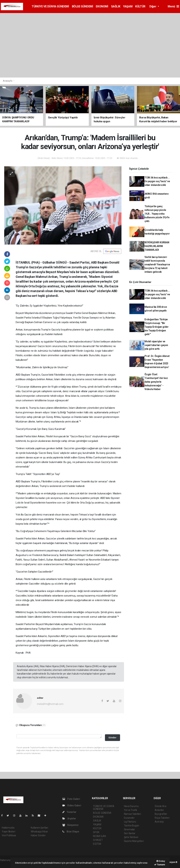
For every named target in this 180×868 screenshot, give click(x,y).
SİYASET (98, 840)
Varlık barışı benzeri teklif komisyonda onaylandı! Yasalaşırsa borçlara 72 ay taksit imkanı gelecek (157, 264)
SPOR (96, 832)
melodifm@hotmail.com (50, 704)
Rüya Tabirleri (162, 818)
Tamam (160, 865)
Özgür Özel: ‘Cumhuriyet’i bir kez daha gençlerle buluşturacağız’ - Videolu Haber (156, 382)
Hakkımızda (8, 828)
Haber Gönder (38, 835)
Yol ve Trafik (131, 810)
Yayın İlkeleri (8, 832)
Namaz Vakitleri (132, 814)
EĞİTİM (97, 844)
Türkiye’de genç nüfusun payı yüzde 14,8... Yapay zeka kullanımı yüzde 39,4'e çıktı (157, 214)
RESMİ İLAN (99, 836)
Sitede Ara (160, 806)
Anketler (159, 810)
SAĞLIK (116, 6)
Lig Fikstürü (130, 822)
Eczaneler (129, 818)
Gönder (112, 738)
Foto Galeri (71, 799)
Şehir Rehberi (131, 837)
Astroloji (159, 822)
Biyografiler (161, 814)
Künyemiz (70, 825)
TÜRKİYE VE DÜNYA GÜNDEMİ (50, 6)
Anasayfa (8, 81)
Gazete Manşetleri (134, 841)
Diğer (153, 6)
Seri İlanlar (130, 833)
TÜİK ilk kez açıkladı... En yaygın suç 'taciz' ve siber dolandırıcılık (157, 181)
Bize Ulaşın (71, 832)
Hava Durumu (131, 806)
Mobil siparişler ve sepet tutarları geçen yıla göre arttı (156, 345)
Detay (161, 861)
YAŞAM (128, 6)
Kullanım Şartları (39, 828)
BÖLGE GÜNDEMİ (83, 6)
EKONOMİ (102, 6)
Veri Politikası (9, 835)
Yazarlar (69, 812)
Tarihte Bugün (132, 826)
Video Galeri (72, 805)
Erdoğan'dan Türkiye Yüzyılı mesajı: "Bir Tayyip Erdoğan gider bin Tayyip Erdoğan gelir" (157, 327)
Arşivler (69, 818)
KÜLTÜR (140, 6)
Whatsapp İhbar (39, 832)
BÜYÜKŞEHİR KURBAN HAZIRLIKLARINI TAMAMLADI (157, 246)
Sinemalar (129, 829)
